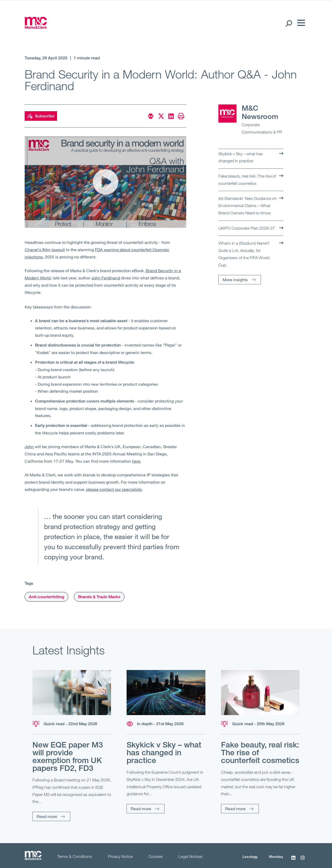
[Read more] (72, 693)
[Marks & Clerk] (36, 27)
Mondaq (276, 856)
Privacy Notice (120, 856)
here (136, 461)
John (29, 446)
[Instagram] (303, 860)
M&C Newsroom (260, 112)
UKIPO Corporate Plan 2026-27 (247, 228)
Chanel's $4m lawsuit (45, 249)
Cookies (156, 856)
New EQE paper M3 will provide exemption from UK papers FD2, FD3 (68, 756)
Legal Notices (191, 856)
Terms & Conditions (75, 856)
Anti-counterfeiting (46, 597)
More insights (235, 280)
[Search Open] (289, 23)
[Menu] (300, 23)
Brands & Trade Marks (99, 597)
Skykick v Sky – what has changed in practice (241, 157)
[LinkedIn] (293, 860)
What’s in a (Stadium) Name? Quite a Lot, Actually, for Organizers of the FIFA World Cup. (244, 254)
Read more (47, 816)
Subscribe (41, 116)
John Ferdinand (106, 278)
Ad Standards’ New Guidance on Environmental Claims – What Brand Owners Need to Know (248, 205)
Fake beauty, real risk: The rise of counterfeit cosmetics (247, 180)
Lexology (250, 856)
